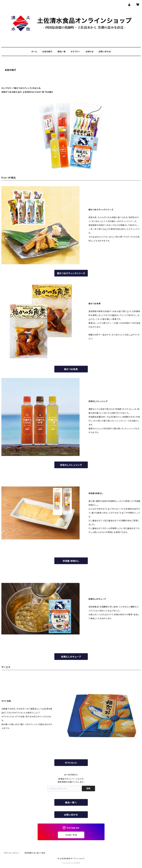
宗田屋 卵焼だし (71, 561)
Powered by (71, 863)
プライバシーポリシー (12, 853)
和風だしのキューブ (71, 657)
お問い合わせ (105, 52)
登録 (88, 788)
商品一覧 (62, 52)
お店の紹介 (47, 52)
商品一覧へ (72, 803)
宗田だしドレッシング (71, 465)
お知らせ (89, 52)
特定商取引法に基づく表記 (35, 853)
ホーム (34, 52)
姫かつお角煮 (71, 369)
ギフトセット (71, 763)
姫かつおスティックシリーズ (71, 273)
